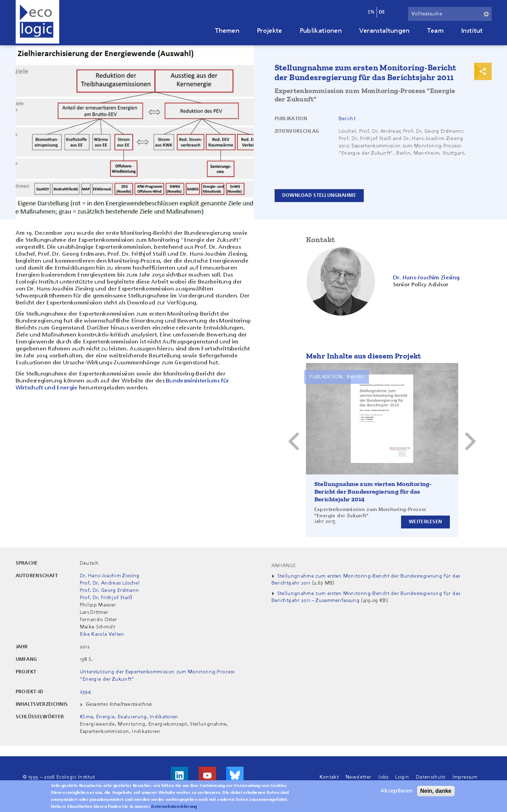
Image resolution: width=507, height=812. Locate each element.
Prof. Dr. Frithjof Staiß (106, 598)
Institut (472, 31)
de (382, 12)
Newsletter (358, 777)
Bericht (347, 119)
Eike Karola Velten (102, 634)
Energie (105, 717)
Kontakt (329, 777)
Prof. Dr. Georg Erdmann (109, 590)
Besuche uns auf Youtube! (207, 775)
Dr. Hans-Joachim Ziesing (110, 576)
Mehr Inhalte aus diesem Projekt (364, 356)
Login (402, 777)
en (371, 12)
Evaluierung (132, 717)
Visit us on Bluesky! (235, 775)
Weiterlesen (425, 522)
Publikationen (321, 31)
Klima (87, 717)
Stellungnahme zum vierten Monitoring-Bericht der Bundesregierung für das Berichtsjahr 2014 (373, 492)
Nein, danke (436, 791)
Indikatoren (164, 717)
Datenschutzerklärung (174, 807)
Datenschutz (431, 777)
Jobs (383, 777)
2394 (85, 692)
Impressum (465, 777)
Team (435, 31)
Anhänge (284, 566)
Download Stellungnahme (320, 195)
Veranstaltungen (385, 31)
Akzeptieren (397, 791)
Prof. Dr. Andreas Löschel (110, 583)
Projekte (270, 31)
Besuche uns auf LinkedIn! (179, 775)
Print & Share (483, 71)
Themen (227, 31)
